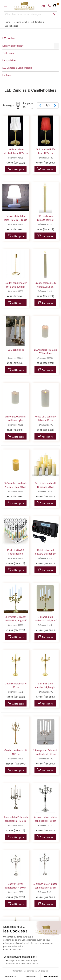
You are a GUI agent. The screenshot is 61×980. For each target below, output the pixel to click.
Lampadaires (9, 60)
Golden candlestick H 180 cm (16, 752)
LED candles (9, 38)
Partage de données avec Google (22, 960)
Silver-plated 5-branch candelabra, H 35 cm (16, 819)
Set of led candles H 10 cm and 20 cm (45, 485)
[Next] (55, 106)
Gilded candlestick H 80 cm (16, 685)
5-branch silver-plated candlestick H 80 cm (45, 886)
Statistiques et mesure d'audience (23, 963)
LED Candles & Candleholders (17, 68)
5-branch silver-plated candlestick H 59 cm (45, 819)
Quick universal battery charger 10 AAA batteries (45, 554)
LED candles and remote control (45, 218)
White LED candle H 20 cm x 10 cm (45, 418)
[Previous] (40, 106)
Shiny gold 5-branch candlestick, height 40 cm (16, 620)
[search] (54, 14)
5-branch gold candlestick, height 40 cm (45, 620)
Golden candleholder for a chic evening (16, 285)
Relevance (8, 106)
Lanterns (7, 75)
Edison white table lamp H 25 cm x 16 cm (16, 218)
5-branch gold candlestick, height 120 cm (45, 687)
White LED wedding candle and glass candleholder (16, 420)
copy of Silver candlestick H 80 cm (16, 886)
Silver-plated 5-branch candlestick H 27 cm (45, 752)
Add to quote (16, 169)
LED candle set (16, 350)
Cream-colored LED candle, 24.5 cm (45, 285)
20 (24, 108)
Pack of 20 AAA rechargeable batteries (16, 554)
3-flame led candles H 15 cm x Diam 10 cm (16, 485)
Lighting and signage (13, 46)
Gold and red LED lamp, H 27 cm (45, 151)
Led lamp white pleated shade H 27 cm (16, 151)
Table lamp (8, 53)
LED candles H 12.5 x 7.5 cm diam (45, 352)
